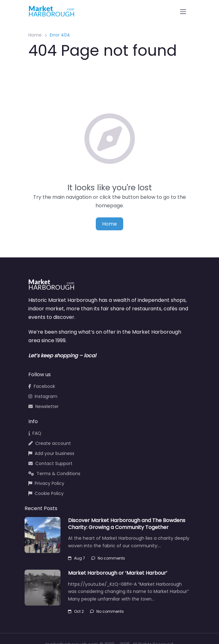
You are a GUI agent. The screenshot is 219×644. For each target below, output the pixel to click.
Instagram (43, 396)
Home (35, 35)
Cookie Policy (46, 493)
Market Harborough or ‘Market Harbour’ (118, 573)
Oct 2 (76, 611)
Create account (50, 443)
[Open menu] (183, 12)
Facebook (42, 386)
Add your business (51, 453)
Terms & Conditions (54, 474)
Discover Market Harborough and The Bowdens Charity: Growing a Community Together (127, 524)
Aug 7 (77, 558)
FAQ (35, 433)
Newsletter (43, 406)
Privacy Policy (46, 483)
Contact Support (50, 463)
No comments (108, 558)
